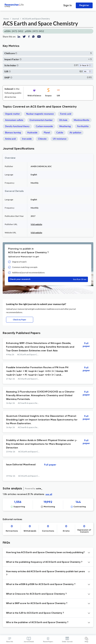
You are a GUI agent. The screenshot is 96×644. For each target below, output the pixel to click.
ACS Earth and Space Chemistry (36, 19)
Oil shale (63, 120)
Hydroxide (32, 133)
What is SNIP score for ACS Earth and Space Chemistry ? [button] (37, 603)
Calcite (60, 133)
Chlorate (42, 139)
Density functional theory (17, 126)
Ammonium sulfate (14, 120)
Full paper (86, 345)
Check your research (48, 279)
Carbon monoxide (44, 126)
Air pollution (75, 133)
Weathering (65, 126)
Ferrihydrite (83, 126)
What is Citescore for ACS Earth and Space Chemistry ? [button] (36, 594)
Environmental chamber (41, 120)
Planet (47, 133)
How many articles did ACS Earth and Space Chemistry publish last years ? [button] (45, 573)
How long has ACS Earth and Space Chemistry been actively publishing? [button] (45, 553)
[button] (16, 53)
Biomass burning (13, 133)
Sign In (68, 5)
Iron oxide (27, 139)
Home (6, 19)
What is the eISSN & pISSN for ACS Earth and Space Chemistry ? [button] (41, 584)
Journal (15, 19)
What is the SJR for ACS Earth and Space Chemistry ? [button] (35, 613)
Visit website (36, 224)
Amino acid (10, 139)
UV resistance (60, 139)
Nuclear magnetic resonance (40, 114)
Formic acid (66, 114)
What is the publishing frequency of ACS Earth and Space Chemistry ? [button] (44, 562)
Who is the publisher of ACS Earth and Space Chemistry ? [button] (37, 623)
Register (84, 5)
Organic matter (12, 114)
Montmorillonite (82, 120)
